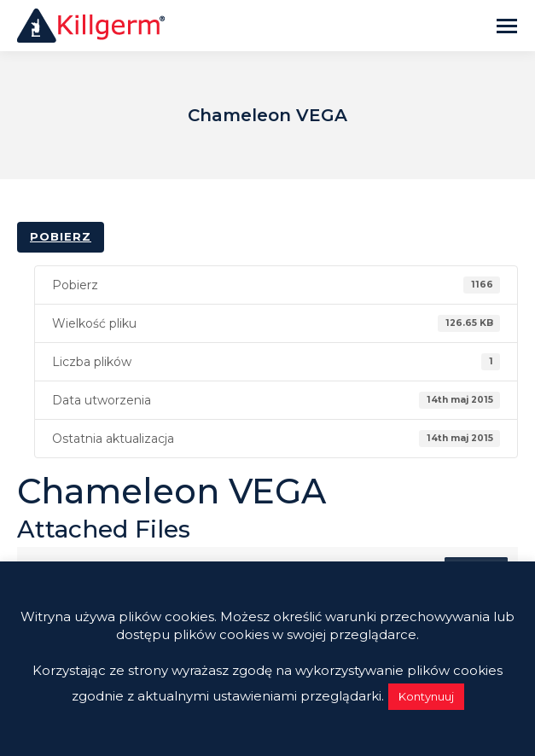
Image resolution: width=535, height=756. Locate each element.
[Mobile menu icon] (507, 26)
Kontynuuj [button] (426, 696)
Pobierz (61, 236)
